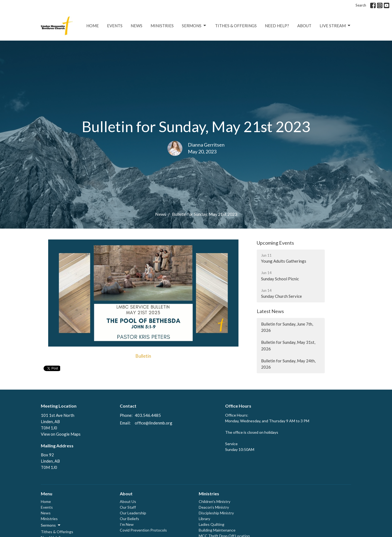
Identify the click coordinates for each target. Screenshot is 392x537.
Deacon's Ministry (214, 507)
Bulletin (143, 356)
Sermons (194, 26)
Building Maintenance (217, 530)
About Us (128, 501)
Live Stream (335, 26)
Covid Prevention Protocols (143, 530)
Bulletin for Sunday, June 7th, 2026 (287, 327)
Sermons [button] (51, 525)
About (304, 26)
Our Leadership (133, 513)
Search (361, 5)
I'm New (127, 524)
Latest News (270, 311)
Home (93, 26)
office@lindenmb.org (154, 423)
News (137, 26)
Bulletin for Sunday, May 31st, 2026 (288, 345)
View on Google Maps (61, 434)
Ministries (162, 26)
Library (204, 519)
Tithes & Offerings (236, 26)
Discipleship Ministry (216, 513)
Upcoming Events (275, 243)
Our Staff (128, 507)
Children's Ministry (215, 501)
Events (115, 26)
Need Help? (277, 26)
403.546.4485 (148, 415)
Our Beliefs (129, 519)
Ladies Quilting (212, 524)
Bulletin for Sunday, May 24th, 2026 (288, 364)
